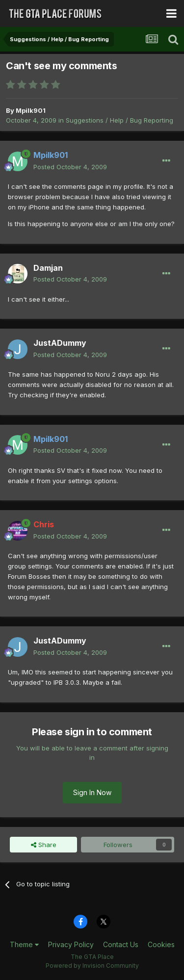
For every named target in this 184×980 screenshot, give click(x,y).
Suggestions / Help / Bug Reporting (119, 120)
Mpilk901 (31, 110)
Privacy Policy (71, 944)
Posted (70, 167)
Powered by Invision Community (92, 966)
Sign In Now (92, 792)
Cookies (161, 944)
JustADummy (60, 343)
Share (44, 845)
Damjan (48, 268)
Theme (24, 944)
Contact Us (121, 944)
